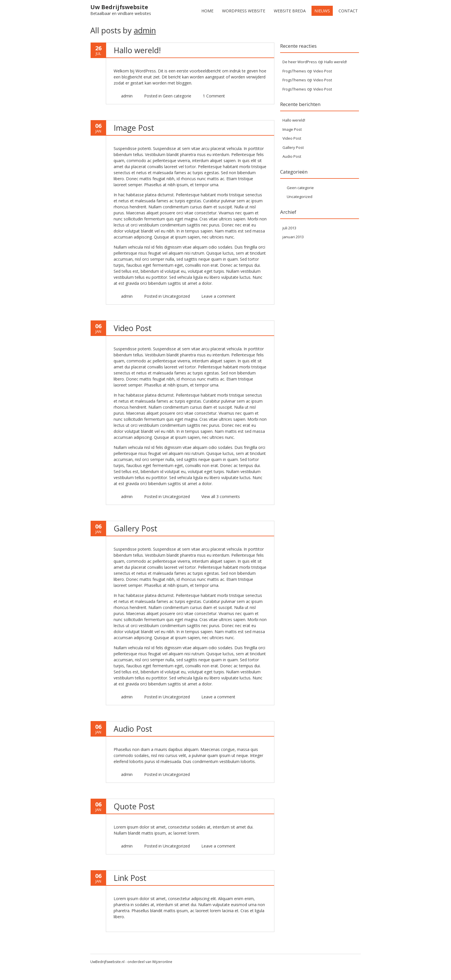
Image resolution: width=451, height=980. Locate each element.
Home (207, 11)
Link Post (130, 878)
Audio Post (133, 729)
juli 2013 (289, 228)
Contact (348, 11)
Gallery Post (135, 528)
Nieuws (322, 11)
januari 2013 (293, 237)
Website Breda (290, 11)
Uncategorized (176, 296)
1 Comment (214, 96)
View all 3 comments (221, 496)
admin (145, 30)
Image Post (134, 128)
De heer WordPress (300, 62)
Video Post (133, 328)
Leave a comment (218, 697)
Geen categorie (177, 96)
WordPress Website (244, 11)
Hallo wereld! (137, 50)
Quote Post (134, 806)
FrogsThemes (294, 71)
